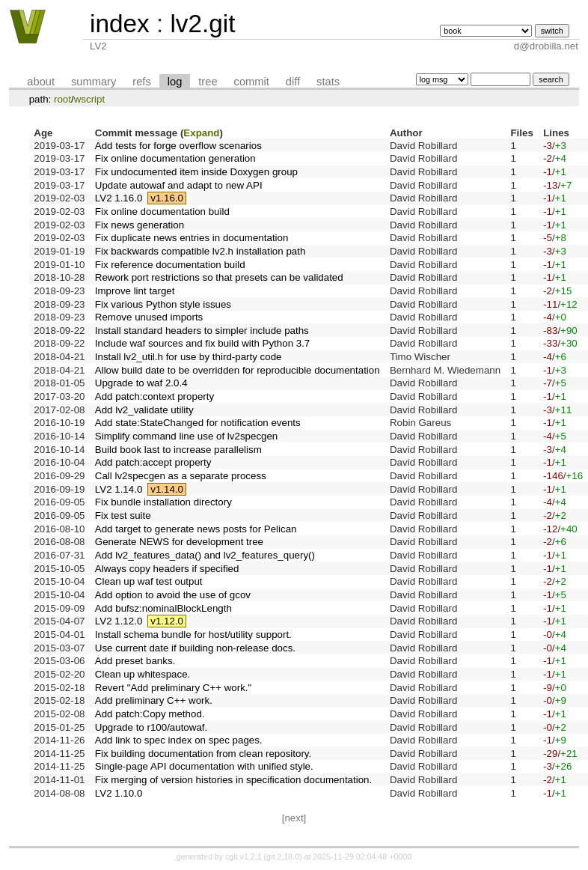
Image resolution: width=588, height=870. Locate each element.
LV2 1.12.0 (119, 621)
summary (94, 82)
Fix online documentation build (162, 212)
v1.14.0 (167, 489)
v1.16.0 (167, 198)
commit (252, 82)
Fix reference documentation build (170, 265)
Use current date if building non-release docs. (195, 648)
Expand (201, 133)
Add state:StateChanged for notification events (198, 423)
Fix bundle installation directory (163, 502)
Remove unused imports (149, 317)
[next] (294, 818)
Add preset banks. (135, 661)
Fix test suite (123, 515)
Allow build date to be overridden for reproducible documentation (238, 370)
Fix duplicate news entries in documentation (192, 238)
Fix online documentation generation (175, 158)
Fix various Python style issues (163, 304)
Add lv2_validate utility (144, 410)
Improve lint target (135, 291)
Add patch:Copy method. (150, 714)
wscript (89, 99)
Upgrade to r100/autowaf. (151, 727)
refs (141, 82)
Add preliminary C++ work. (154, 700)
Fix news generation (140, 225)
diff (293, 82)
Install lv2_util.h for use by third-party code (189, 357)
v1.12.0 (167, 621)
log (175, 82)
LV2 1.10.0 (119, 793)
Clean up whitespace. (143, 674)
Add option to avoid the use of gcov (173, 595)
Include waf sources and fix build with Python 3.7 (202, 343)
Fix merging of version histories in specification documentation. (233, 780)
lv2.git (202, 24)
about (41, 82)
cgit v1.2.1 (244, 857)
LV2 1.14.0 (119, 489)
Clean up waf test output (149, 581)
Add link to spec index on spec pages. (179, 740)
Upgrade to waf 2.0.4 (141, 383)
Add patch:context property (154, 396)
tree (208, 82)
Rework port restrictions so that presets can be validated (219, 277)
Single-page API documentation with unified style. (204, 766)
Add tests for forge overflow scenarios (178, 146)
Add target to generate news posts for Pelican (196, 529)
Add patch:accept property (153, 462)
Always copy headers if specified (167, 569)
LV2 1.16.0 (119, 198)
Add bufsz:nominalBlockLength (163, 608)
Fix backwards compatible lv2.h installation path (200, 251)
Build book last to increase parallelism (178, 450)
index (120, 24)
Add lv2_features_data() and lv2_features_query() (205, 555)
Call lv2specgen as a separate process (181, 476)
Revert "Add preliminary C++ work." (173, 688)
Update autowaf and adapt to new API (179, 185)
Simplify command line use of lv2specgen (186, 436)
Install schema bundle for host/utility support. (193, 635)
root (62, 99)
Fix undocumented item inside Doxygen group (196, 172)
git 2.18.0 (283, 857)
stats (328, 82)
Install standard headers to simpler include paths (202, 331)
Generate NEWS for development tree (179, 542)
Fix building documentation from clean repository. (203, 754)
